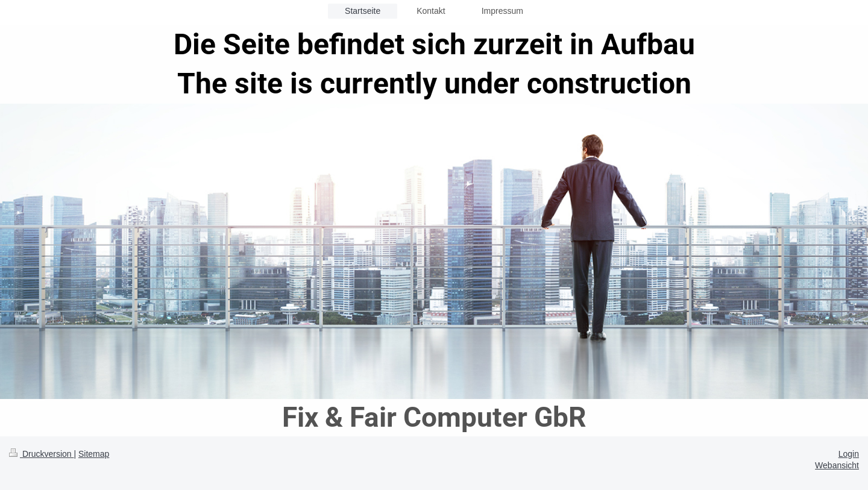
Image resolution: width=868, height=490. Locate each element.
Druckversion (41, 454)
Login (849, 454)
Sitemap (94, 454)
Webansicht (837, 465)
